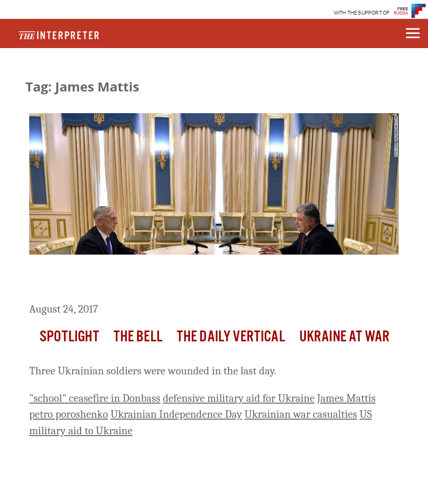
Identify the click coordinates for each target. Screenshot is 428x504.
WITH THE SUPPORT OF (362, 13)
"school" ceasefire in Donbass (95, 398)
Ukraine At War (344, 337)
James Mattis (346, 398)
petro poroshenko (69, 414)
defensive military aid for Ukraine (239, 398)
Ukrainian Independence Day (177, 414)
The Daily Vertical (231, 337)
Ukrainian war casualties (301, 414)
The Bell (138, 337)
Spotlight (69, 337)
